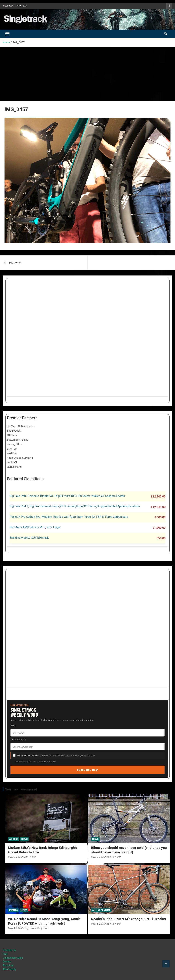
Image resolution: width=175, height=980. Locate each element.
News (24, 839)
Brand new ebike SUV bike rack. (29, 538)
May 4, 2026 (15, 928)
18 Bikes (12, 435)
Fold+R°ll (12, 462)
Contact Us (9, 950)
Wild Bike (12, 453)
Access (14, 839)
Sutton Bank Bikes (18, 440)
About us (8, 965)
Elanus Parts (14, 467)
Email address (18, 740)
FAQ (5, 954)
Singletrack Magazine (36, 928)
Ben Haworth (114, 857)
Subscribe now (87, 770)
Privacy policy (50, 762)
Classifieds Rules (13, 958)
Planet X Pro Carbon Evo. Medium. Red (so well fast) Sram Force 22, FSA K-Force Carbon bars (69, 517)
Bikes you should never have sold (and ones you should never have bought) (129, 850)
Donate (7, 962)
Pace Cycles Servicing (20, 458)
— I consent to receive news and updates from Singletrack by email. (57, 755)
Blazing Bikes (15, 444)
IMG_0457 (15, 263)
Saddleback (14, 431)
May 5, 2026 (15, 857)
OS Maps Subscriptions (21, 426)
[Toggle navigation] (7, 34)
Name (13, 726)
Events (13, 910)
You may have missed (21, 789)
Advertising (9, 969)
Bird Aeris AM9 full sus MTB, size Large (35, 527)
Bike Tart (12, 449)
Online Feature (101, 910)
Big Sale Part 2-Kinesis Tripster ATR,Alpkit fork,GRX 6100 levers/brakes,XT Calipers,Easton (67, 496)
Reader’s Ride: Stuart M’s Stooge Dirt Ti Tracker (129, 919)
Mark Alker (30, 857)
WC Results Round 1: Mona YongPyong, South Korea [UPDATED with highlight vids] (44, 921)
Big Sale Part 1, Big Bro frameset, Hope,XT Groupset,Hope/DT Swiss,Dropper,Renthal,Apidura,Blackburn (75, 506)
